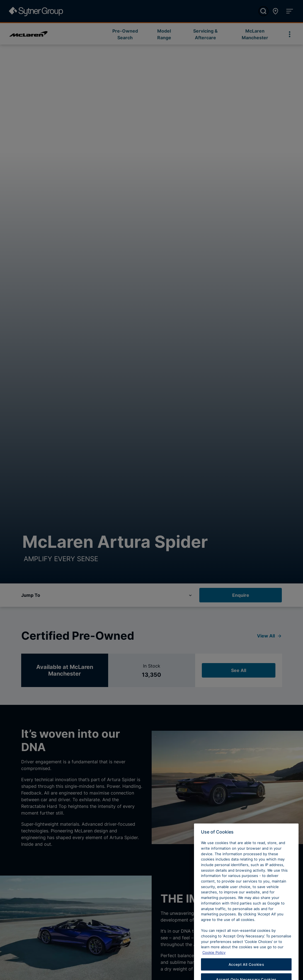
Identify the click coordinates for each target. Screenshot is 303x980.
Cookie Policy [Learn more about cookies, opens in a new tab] (214, 958)
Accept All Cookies (246, 970)
